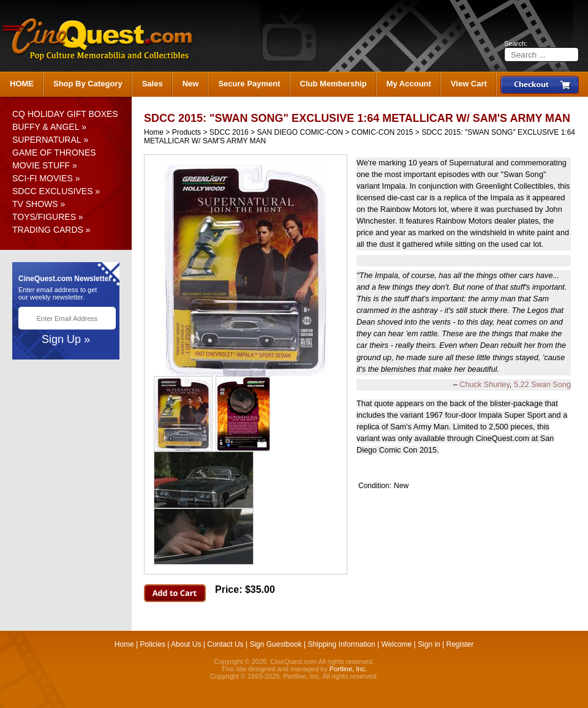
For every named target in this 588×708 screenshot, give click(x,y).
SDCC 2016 (229, 132)
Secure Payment (249, 84)
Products (187, 132)
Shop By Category (88, 84)
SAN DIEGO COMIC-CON (300, 132)
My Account (409, 84)
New (191, 84)
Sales (153, 84)
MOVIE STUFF (41, 165)
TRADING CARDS (48, 230)
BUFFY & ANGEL (46, 127)
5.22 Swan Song (542, 385)
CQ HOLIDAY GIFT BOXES (65, 114)
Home (154, 132)
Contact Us (225, 644)
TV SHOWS (35, 204)
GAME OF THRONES (54, 153)
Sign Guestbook (275, 644)
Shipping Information (342, 644)
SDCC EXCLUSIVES (52, 191)
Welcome (396, 644)
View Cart (469, 84)
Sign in (429, 644)
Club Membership (334, 84)
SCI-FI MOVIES (43, 178)
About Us (186, 644)
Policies (153, 644)
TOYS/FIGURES (44, 217)
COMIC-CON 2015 (383, 132)
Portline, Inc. (348, 669)
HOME (22, 84)
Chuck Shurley (484, 385)
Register (460, 644)
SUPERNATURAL (47, 140)
